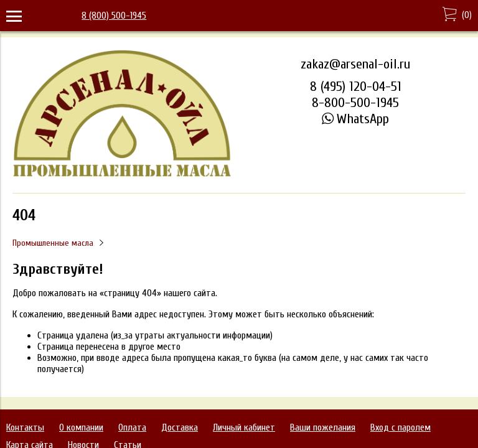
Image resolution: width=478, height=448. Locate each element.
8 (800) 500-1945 (114, 16)
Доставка (180, 427)
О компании (81, 427)
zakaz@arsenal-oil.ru (355, 64)
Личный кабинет (244, 427)
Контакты (25, 427)
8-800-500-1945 (355, 103)
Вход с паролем (401, 427)
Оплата (132, 427)
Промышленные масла (53, 243)
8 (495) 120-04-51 (356, 86)
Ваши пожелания (323, 427)
